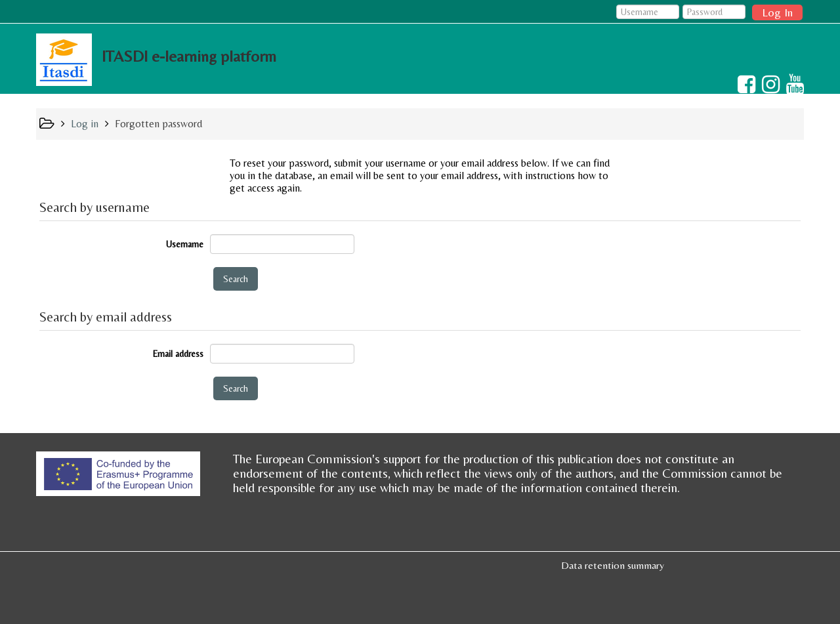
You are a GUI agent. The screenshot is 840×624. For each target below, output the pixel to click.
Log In (777, 12)
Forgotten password (158, 124)
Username (185, 244)
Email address (178, 354)
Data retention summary (613, 565)
